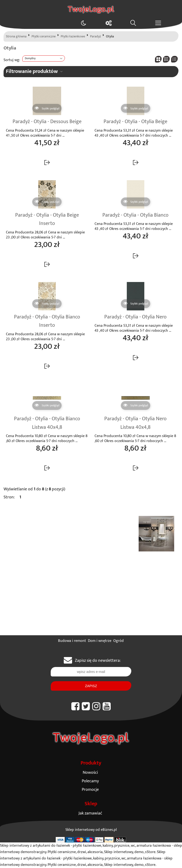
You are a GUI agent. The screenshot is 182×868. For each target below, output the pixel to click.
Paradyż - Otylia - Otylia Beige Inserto (47, 219)
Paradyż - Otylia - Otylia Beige (135, 122)
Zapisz (91, 686)
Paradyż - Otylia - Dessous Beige (47, 122)
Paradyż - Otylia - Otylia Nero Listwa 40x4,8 (135, 423)
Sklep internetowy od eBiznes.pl (91, 830)
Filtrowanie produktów (32, 71)
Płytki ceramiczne (44, 36)
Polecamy (90, 781)
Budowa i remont (72, 641)
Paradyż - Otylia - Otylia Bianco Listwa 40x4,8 (47, 423)
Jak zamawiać (90, 813)
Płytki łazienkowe (73, 36)
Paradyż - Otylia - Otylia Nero (135, 317)
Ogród (118, 641)
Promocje (90, 790)
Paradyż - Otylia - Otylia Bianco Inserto (47, 321)
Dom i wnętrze (100, 641)
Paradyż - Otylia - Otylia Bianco (135, 215)
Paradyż (96, 36)
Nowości (90, 772)
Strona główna (16, 36)
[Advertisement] (91, 600)
